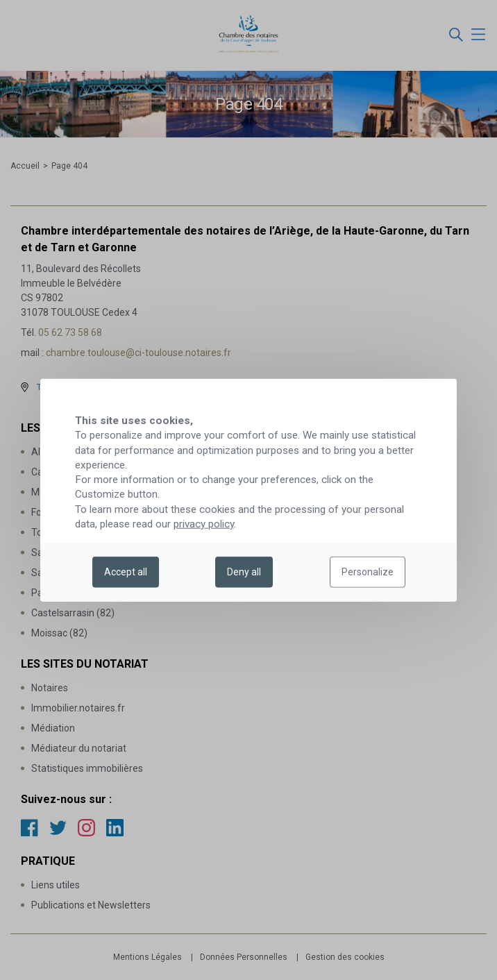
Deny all (244, 572)
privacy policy (204, 524)
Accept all (126, 572)
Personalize (368, 572)
